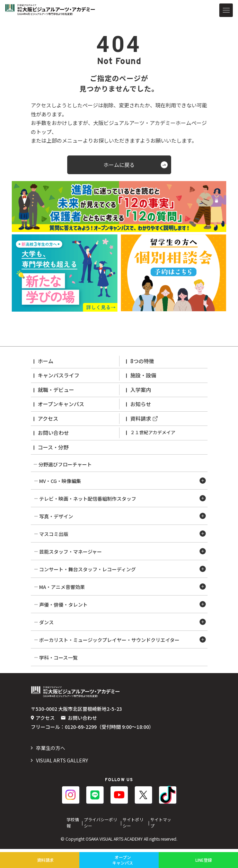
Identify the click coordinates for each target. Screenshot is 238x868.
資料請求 (141, 418)
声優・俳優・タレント (63, 605)
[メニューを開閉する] (226, 10)
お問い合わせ (53, 433)
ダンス (46, 622)
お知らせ (141, 404)
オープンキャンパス (61, 404)
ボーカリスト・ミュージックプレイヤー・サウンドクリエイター (109, 640)
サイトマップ (161, 822)
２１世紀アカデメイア (153, 432)
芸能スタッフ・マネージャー (70, 552)
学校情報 (73, 822)
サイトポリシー (133, 822)
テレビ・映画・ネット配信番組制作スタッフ (88, 499)
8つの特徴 (142, 361)
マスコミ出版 (54, 534)
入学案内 (141, 390)
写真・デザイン (56, 516)
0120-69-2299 (81, 727)
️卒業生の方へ (51, 748)
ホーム (46, 361)
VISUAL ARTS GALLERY (62, 760)
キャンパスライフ (59, 375)
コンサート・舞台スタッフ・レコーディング (87, 569)
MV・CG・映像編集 (60, 481)
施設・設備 (143, 375)
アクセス (48, 418)
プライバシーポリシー (100, 822)
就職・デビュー (56, 390)
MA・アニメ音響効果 (62, 587)
